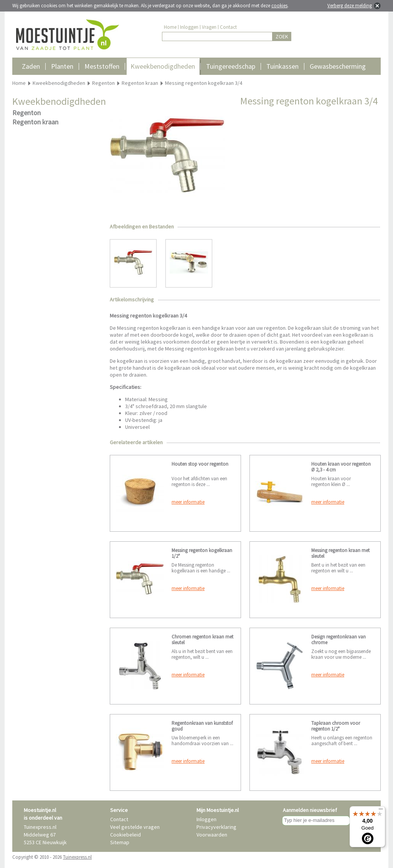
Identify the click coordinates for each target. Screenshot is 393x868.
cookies (279, 6)
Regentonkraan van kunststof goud (202, 726)
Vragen (209, 27)
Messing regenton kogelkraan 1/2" (202, 553)
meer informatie (188, 502)
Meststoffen (102, 66)
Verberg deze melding (350, 6)
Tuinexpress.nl (77, 857)
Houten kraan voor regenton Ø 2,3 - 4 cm (341, 467)
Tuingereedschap (231, 66)
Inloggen (189, 27)
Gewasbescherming (338, 66)
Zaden (31, 66)
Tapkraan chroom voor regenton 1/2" (336, 726)
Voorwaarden (212, 835)
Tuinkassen (282, 66)
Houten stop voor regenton (200, 464)
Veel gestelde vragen (135, 827)
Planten (62, 66)
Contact (228, 27)
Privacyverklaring (216, 827)
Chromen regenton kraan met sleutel (202, 640)
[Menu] (381, 811)
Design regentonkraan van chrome (339, 640)
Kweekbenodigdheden (163, 66)
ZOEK (282, 36)
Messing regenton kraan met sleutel (340, 553)
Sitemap (120, 842)
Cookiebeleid (125, 835)
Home (170, 27)
